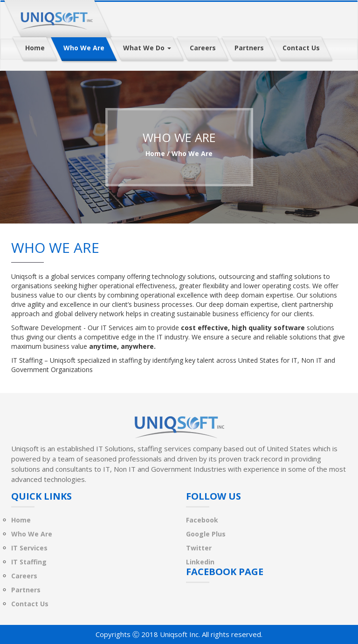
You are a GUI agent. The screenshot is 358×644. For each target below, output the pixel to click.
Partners (26, 590)
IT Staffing (29, 562)
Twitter (199, 548)
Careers (24, 576)
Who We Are (32, 534)
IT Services (29, 548)
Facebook (202, 520)
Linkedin (200, 562)
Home (155, 153)
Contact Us (30, 604)
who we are (192, 153)
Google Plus (206, 534)
